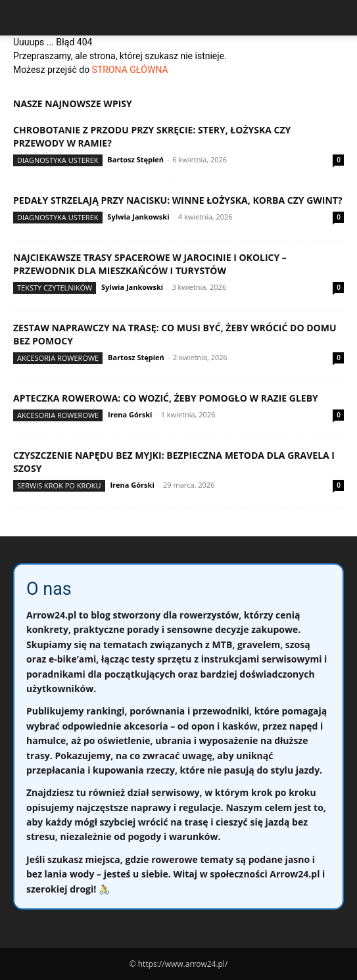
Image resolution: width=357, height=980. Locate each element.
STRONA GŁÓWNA (130, 70)
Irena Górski (130, 414)
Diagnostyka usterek (58, 160)
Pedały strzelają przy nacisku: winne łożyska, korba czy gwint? (178, 200)
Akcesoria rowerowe (58, 358)
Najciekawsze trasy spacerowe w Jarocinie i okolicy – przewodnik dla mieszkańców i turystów (150, 264)
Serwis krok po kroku (59, 485)
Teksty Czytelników (55, 288)
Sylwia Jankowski (138, 217)
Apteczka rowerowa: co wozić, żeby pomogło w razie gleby (166, 398)
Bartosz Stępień (135, 159)
